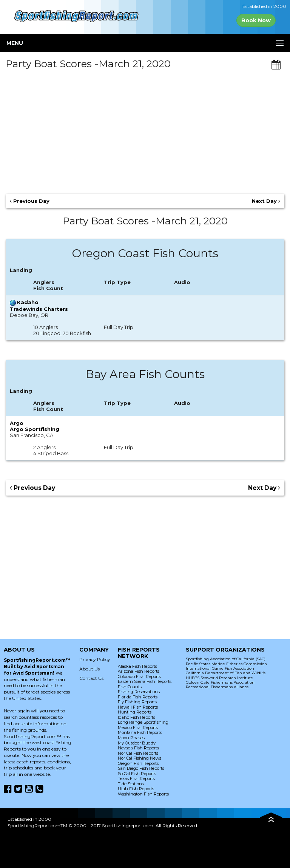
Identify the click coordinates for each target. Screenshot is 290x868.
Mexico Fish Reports (138, 727)
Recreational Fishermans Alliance (217, 687)
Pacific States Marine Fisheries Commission (226, 664)
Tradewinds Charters (39, 309)
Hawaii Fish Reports (138, 707)
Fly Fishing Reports (137, 702)
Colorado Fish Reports (139, 676)
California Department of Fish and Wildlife (226, 673)
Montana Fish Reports (140, 732)
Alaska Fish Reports (137, 666)
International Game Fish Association (220, 668)
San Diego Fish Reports (141, 768)
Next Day (266, 201)
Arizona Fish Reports (139, 671)
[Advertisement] (145, 129)
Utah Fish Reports (136, 789)
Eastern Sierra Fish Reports (145, 681)
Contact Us (91, 678)
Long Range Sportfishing (143, 722)
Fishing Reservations (139, 692)
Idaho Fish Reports (137, 717)
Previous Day (30, 201)
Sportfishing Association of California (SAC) (226, 659)
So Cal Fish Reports (137, 774)
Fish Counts (130, 687)
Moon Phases (131, 738)
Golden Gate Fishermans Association (220, 682)
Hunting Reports (135, 712)
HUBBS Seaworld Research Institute (219, 678)
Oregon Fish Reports (138, 763)
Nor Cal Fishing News (140, 758)
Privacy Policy (95, 659)
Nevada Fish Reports (138, 748)
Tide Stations (131, 784)
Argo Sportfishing (35, 429)
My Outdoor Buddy (137, 743)
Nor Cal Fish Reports (138, 753)
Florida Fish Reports (138, 697)
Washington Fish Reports (143, 794)
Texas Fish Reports (136, 778)
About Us (89, 669)
